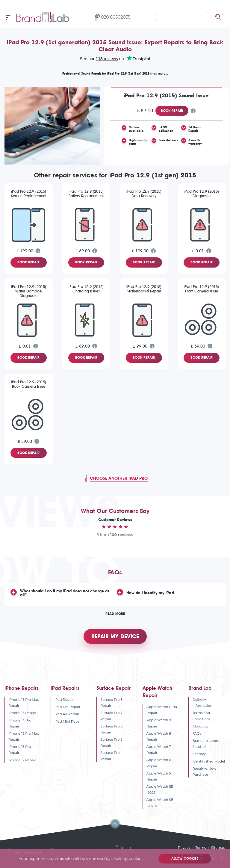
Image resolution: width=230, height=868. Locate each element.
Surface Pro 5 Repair (111, 743)
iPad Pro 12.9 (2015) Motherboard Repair (144, 289)
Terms (201, 848)
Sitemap (199, 754)
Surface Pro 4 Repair (112, 756)
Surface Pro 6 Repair (111, 730)
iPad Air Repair (67, 715)
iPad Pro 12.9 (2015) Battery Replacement (86, 194)
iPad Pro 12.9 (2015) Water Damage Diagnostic (29, 291)
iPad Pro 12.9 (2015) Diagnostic (201, 194)
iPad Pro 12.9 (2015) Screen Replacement (29, 194)
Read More (115, 613)
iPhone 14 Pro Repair (20, 724)
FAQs (197, 734)
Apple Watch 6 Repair (159, 763)
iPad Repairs (65, 689)
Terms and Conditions (201, 716)
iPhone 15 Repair (22, 713)
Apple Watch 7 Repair (159, 750)
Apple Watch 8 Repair (159, 737)
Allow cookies (184, 859)
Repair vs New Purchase (204, 772)
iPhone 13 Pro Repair (20, 750)
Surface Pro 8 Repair (111, 703)
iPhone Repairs (22, 689)
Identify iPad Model (209, 762)
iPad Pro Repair (68, 707)
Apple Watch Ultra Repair (162, 710)
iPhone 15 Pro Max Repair (24, 703)
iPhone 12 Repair (22, 760)
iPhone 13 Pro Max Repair (24, 737)
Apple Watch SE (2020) (160, 803)
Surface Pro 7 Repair (111, 716)
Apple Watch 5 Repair (159, 777)
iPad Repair (64, 700)
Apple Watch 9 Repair (159, 724)
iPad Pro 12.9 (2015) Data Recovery (144, 194)
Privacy (185, 848)
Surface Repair (114, 689)
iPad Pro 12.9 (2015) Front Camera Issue (201, 289)
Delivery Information (202, 703)
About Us (200, 727)
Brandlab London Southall (207, 744)
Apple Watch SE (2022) (160, 790)
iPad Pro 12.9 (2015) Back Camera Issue (29, 384)
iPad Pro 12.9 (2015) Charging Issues (86, 289)
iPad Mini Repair (68, 722)
